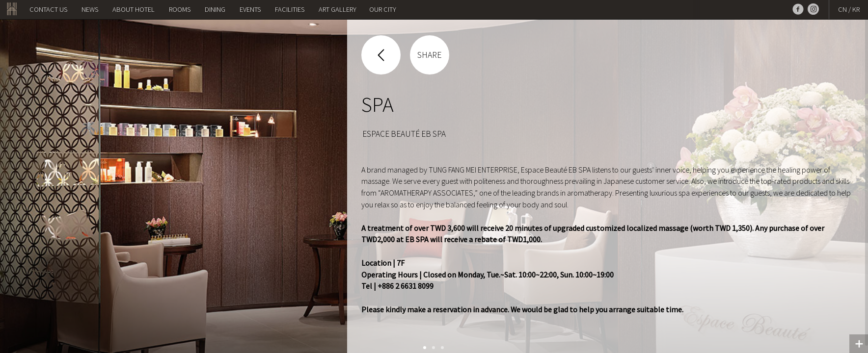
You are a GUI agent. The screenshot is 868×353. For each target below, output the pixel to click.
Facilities (290, 9)
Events (250, 9)
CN (842, 9)
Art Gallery (338, 9)
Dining (215, 9)
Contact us (48, 9)
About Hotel (134, 9)
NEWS (90, 9)
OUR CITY (383, 9)
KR (856, 9)
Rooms (180, 9)
